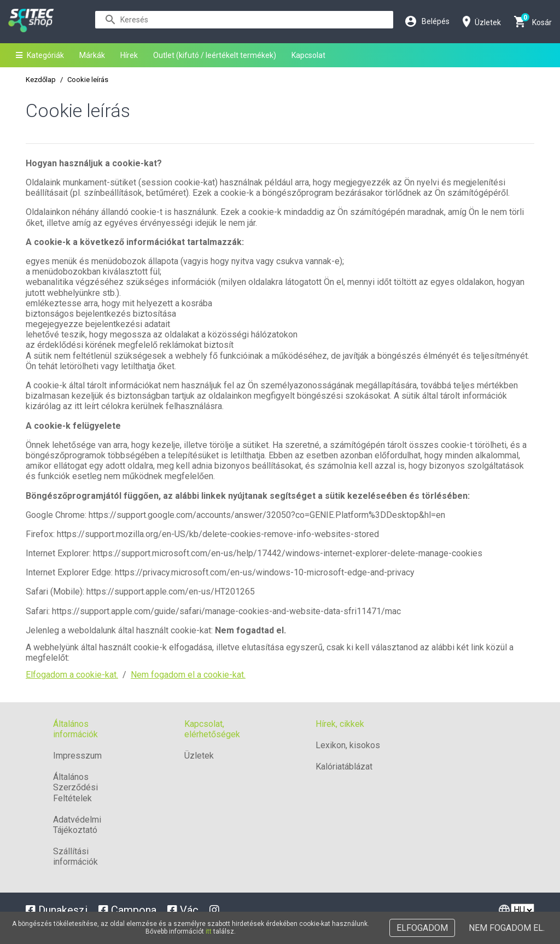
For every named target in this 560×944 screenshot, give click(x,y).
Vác (183, 910)
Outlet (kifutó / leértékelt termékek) (215, 55)
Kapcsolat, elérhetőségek (212, 729)
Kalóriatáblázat (344, 767)
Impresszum (77, 756)
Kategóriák (40, 55)
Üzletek (199, 756)
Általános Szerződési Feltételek (75, 787)
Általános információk (75, 729)
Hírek (129, 55)
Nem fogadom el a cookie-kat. (188, 675)
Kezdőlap (41, 80)
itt (209, 931)
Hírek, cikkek (340, 724)
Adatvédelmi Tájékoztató (77, 825)
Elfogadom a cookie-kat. (72, 675)
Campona (127, 910)
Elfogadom (422, 928)
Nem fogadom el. (507, 928)
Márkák (92, 55)
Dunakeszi (57, 910)
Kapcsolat (308, 55)
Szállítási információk (75, 856)
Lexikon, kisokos (348, 745)
